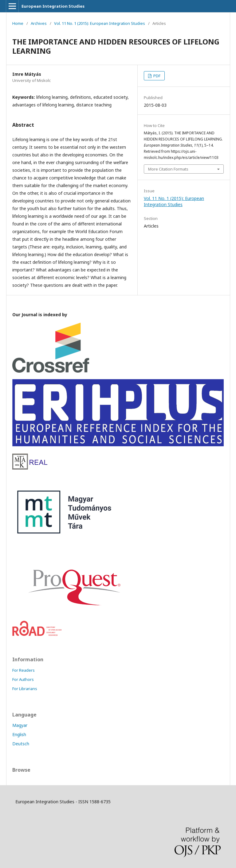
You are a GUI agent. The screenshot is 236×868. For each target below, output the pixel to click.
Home (18, 23)
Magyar (20, 725)
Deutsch (21, 744)
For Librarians (25, 689)
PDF (156, 76)
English (19, 734)
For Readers (24, 670)
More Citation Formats (168, 169)
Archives (39, 23)
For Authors (23, 679)
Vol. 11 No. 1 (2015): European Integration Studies (100, 23)
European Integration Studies (53, 6)
